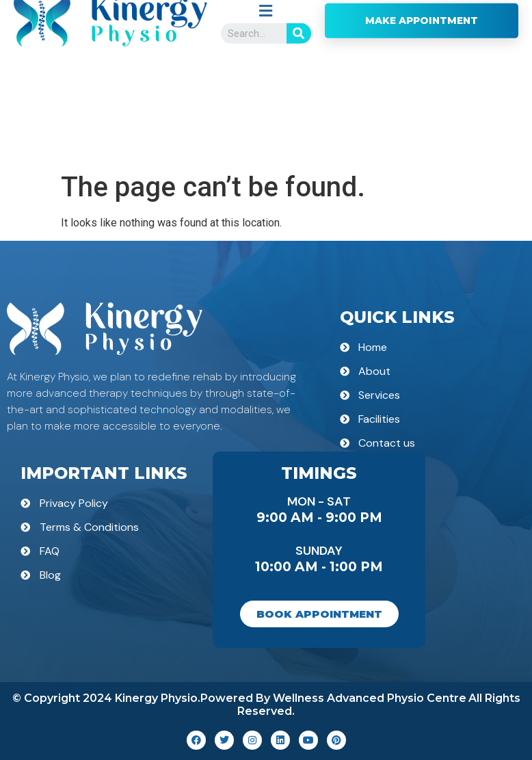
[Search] (299, 121)
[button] (266, 98)
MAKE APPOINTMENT (422, 108)
